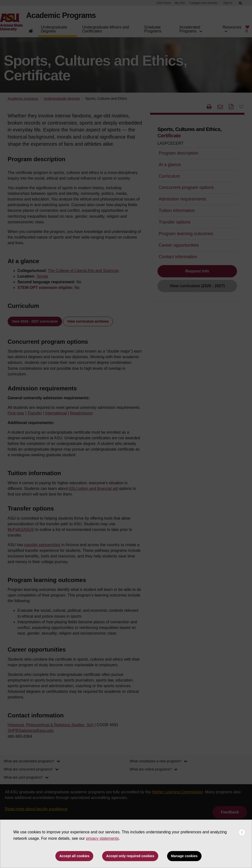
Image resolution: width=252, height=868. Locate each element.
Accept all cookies (74, 856)
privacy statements (102, 838)
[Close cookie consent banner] (242, 832)
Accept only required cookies (130, 856)
